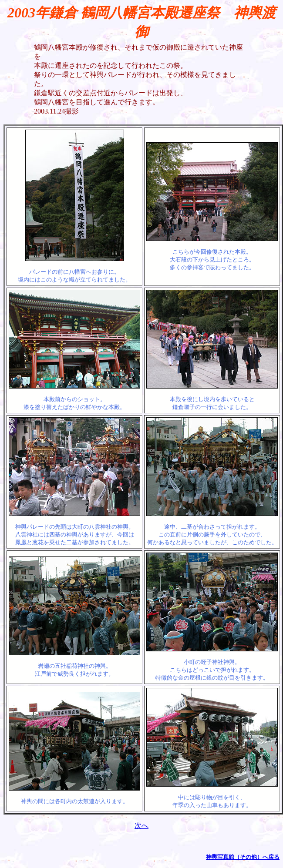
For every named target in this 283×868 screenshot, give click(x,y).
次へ (141, 826)
